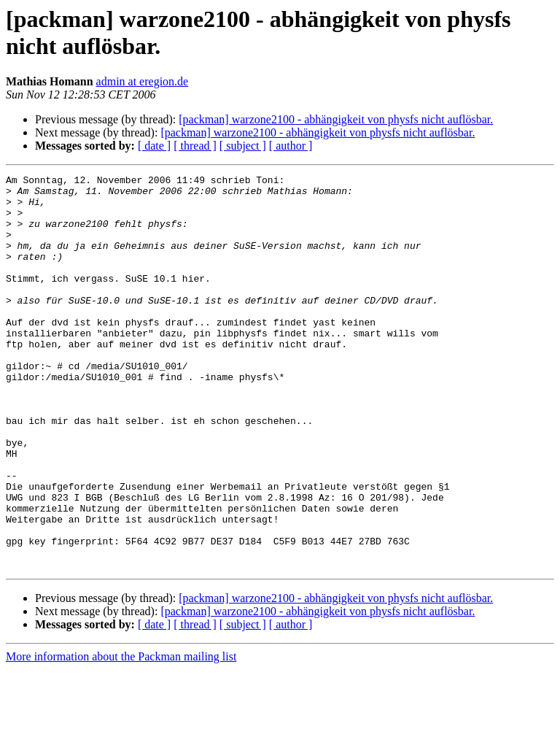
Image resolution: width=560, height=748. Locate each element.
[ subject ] (243, 146)
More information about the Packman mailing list (121, 735)
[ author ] (291, 146)
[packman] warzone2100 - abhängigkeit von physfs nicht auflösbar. (336, 119)
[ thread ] (195, 146)
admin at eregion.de (143, 81)
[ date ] (154, 146)
